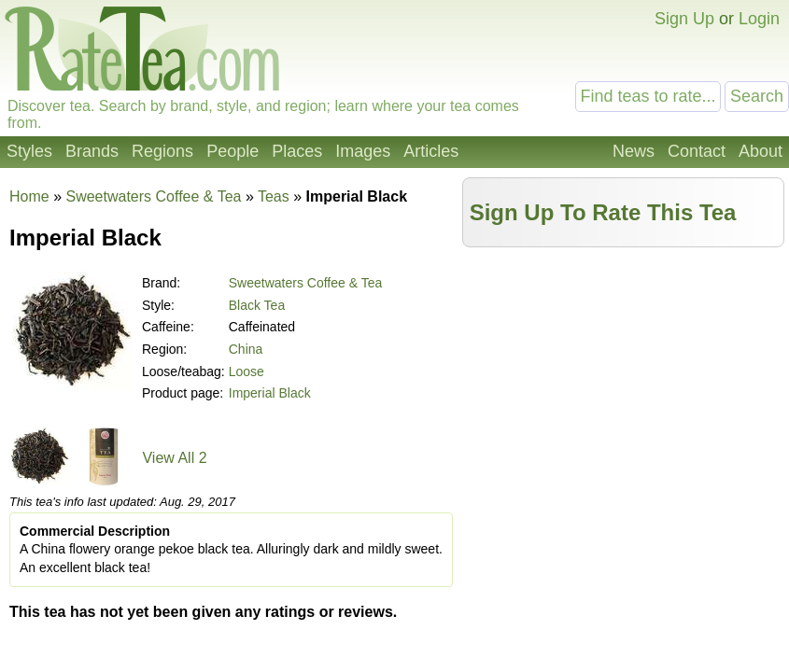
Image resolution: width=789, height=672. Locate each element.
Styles (29, 151)
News (634, 151)
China (246, 349)
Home (29, 196)
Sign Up (684, 19)
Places (297, 151)
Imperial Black (270, 393)
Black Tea (257, 305)
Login (759, 19)
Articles (431, 151)
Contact (697, 151)
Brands (92, 151)
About (761, 151)
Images (363, 151)
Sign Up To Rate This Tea (603, 212)
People (232, 151)
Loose (247, 371)
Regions (162, 151)
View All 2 (174, 458)
